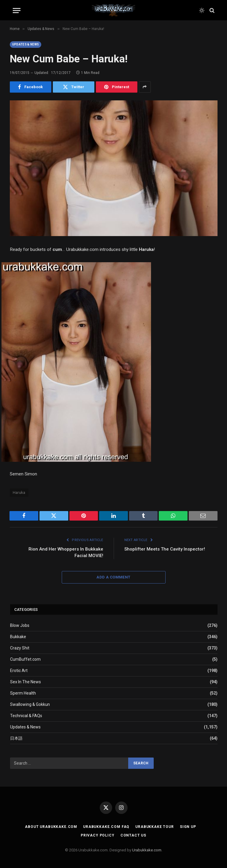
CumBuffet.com (25, 659)
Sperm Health (23, 693)
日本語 (16, 738)
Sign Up (188, 827)
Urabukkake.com (147, 850)
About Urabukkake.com (51, 827)
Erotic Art (19, 671)
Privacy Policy (98, 835)
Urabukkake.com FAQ (106, 827)
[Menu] (17, 11)
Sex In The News (26, 682)
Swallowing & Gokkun (30, 704)
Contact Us (133, 835)
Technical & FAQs (26, 716)
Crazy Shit (20, 648)
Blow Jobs (20, 625)
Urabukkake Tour (155, 827)
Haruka (19, 493)
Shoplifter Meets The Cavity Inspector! (165, 549)
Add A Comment (113, 577)
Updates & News (26, 44)
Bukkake (18, 637)
